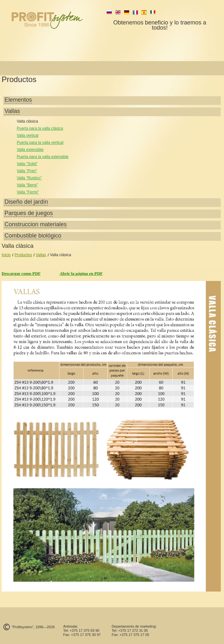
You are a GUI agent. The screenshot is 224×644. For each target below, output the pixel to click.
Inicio (6, 255)
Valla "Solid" (27, 164)
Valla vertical (28, 135)
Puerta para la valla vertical (40, 143)
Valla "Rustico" (29, 178)
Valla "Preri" (27, 171)
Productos (23, 255)
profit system (58, 20)
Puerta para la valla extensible (43, 157)
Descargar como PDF (21, 273)
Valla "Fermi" (28, 192)
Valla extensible (30, 150)
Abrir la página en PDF (81, 273)
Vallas (41, 255)
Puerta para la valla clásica (40, 128)
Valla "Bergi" (27, 185)
